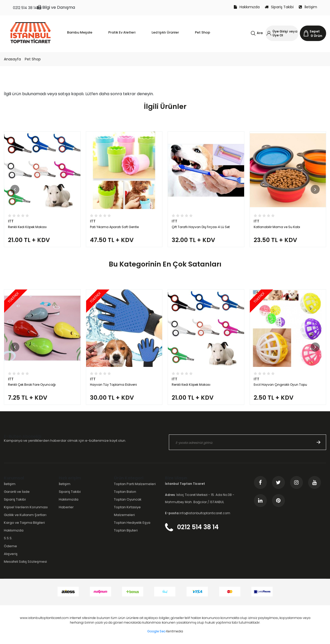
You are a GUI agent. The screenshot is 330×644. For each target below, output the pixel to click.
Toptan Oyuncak (128, 499)
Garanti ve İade (17, 492)
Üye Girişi (280, 31)
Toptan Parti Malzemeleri (135, 484)
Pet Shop (33, 59)
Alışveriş (11, 554)
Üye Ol (278, 35)
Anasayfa (12, 59)
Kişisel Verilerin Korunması (26, 507)
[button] (15, 189)
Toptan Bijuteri (126, 530)
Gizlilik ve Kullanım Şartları (25, 515)
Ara (260, 33)
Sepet (315, 31)
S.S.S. (8, 538)
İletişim (308, 7)
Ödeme (10, 546)
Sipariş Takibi (279, 7)
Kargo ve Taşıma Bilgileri (24, 523)
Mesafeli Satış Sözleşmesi (25, 562)
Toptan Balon (125, 492)
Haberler (66, 507)
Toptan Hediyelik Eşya (132, 523)
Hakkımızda (247, 7)
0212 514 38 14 (25, 8)
